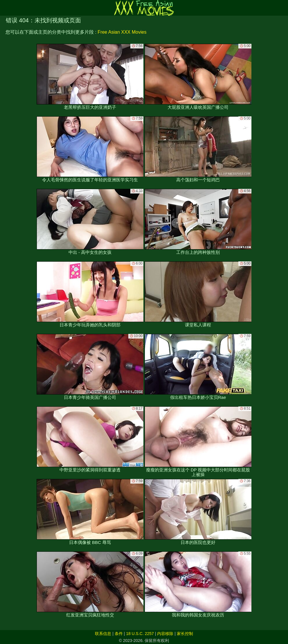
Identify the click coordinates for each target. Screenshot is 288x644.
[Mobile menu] (5, 8)
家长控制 (185, 634)
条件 (119, 634)
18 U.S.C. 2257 (140, 634)
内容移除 (165, 634)
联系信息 (103, 634)
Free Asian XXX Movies (122, 32)
